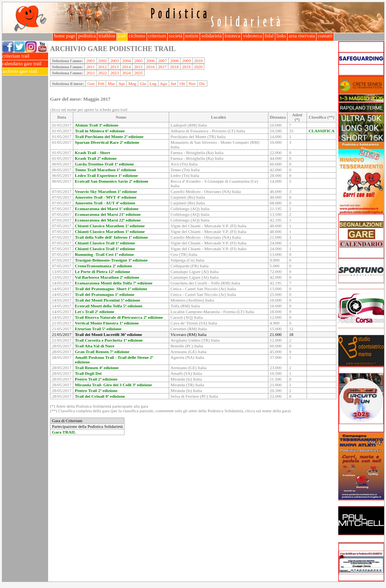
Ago (164, 84)
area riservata (302, 36)
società (176, 36)
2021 (90, 73)
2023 (115, 73)
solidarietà (212, 36)
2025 (139, 73)
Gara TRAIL (64, 432)
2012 (102, 67)
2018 (174, 67)
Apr (122, 84)
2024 (126, 73)
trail (122, 36)
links (281, 36)
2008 (174, 61)
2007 (162, 61)
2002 (103, 61)
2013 (114, 67)
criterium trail (25, 56)
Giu (143, 84)
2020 (198, 67)
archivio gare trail (25, 71)
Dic (202, 84)
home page (65, 36)
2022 (103, 73)
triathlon (107, 36)
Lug (153, 84)
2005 (139, 61)
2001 (90, 61)
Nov (192, 84)
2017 (162, 67)
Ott (182, 84)
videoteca (252, 36)
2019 (186, 67)
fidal (269, 36)
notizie (192, 36)
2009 (186, 61)
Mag (132, 84)
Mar (111, 84)
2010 (199, 61)
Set (173, 84)
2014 (126, 67)
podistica (87, 36)
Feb (101, 84)
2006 (150, 61)
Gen (91, 84)
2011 (90, 67)
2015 (138, 67)
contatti (325, 36)
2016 (150, 67)
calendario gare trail (25, 64)
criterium (157, 36)
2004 (126, 61)
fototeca (233, 36)
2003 (115, 61)
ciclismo (137, 36)
